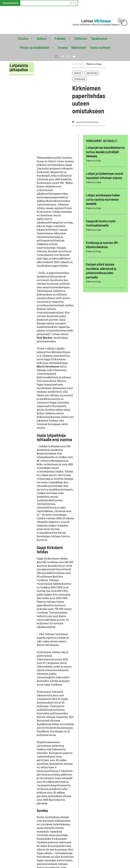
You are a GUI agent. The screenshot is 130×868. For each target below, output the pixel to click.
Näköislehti (79, 47)
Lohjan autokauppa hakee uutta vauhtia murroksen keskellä (103, 199)
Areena (63, 47)
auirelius (81, 122)
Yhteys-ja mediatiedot (38, 47)
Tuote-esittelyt (100, 47)
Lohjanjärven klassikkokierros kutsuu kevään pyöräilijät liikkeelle (105, 152)
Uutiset (45, 38)
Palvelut (64, 38)
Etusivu (26, 38)
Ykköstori (81, 38)
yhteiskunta (92, 73)
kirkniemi (93, 122)
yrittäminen (80, 79)
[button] (57, 56)
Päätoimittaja (94, 64)
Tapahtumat (102, 38)
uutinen (78, 73)
